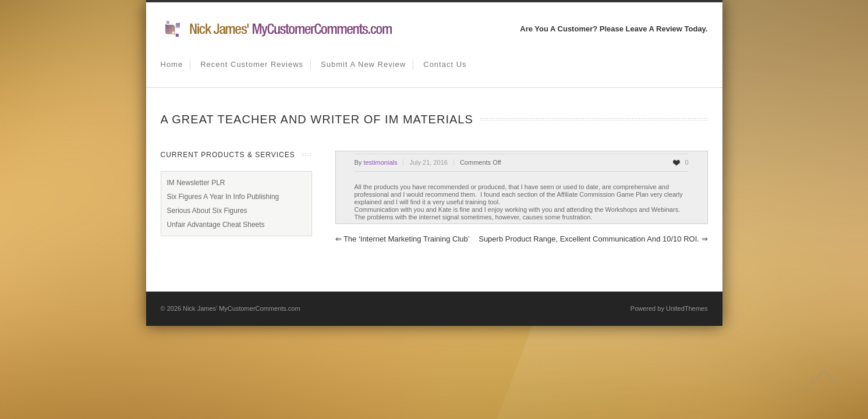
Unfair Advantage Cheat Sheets (216, 225)
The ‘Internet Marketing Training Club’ (403, 239)
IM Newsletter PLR (196, 183)
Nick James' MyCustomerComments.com (241, 308)
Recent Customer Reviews (252, 64)
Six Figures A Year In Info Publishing (223, 197)
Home (172, 64)
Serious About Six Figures (207, 211)
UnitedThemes (687, 308)
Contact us (445, 64)
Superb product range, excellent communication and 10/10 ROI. (593, 239)
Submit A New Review (363, 64)
